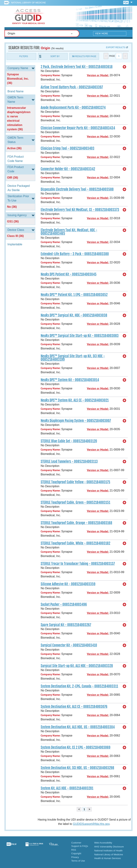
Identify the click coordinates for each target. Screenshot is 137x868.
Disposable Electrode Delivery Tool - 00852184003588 (77, 189)
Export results (116, 47)
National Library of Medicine (28, 3)
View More (102, 33)
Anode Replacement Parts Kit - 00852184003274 (73, 108)
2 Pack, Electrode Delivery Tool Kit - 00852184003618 (77, 67)
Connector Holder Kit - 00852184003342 (68, 169)
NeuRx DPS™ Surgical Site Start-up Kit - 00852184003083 (80, 336)
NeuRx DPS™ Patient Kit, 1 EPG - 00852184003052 (74, 295)
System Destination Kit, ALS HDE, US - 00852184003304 (78, 727)
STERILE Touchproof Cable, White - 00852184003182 (75, 543)
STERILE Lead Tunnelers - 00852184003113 (69, 461)
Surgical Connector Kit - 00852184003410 (69, 645)
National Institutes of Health (108, 851)
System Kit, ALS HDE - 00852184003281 (67, 788)
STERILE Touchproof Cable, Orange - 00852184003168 (76, 523)
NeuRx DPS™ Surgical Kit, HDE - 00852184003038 (74, 315)
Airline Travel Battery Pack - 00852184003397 (72, 87)
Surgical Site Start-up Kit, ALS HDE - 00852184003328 (77, 666)
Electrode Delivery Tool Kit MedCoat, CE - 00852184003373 (80, 210)
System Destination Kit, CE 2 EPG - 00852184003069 (76, 747)
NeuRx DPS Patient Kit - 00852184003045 (69, 274)
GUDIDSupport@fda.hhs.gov (91, 824)
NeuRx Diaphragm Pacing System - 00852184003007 (76, 421)
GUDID (29, 16)
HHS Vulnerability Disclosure (109, 847)
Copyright (76, 853)
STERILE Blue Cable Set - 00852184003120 (69, 441)
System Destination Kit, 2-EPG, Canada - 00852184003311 (79, 686)
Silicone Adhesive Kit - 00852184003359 (68, 584)
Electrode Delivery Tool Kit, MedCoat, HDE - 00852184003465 (69, 232)
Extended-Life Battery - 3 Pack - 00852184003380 (75, 254)
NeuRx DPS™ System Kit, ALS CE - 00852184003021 (75, 400)
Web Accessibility (103, 843)
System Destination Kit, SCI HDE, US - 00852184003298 (77, 768)
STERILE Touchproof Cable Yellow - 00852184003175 (75, 482)
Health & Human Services (107, 858)
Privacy (75, 857)
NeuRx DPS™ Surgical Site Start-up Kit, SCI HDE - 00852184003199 (73, 358)
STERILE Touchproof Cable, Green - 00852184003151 (75, 502)
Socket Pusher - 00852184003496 (64, 604)
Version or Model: (98, 75)
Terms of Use (78, 861)
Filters (24, 56)
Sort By (55, 56)
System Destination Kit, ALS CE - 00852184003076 (74, 707)
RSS (74, 850)
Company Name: (51, 75)
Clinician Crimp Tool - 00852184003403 (68, 148)
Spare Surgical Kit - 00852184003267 (66, 625)
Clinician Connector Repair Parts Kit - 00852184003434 (78, 128)
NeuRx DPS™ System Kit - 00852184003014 (70, 380)
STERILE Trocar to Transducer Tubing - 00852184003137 (78, 564)
